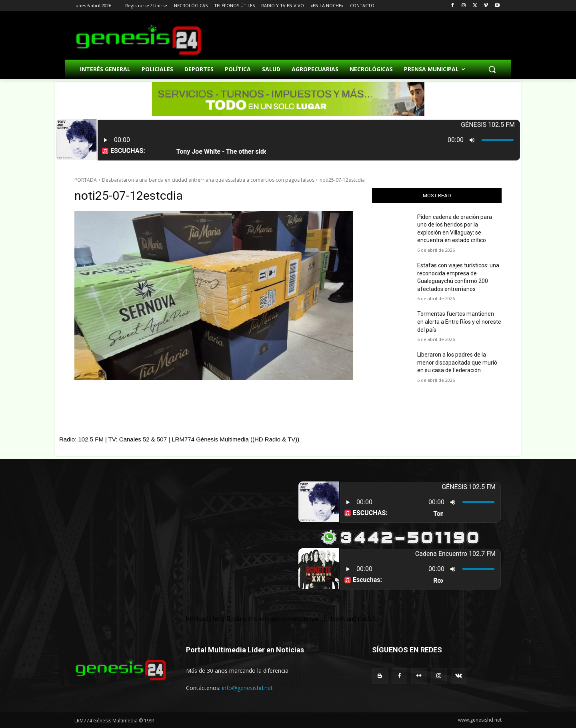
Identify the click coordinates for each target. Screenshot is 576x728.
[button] (492, 69)
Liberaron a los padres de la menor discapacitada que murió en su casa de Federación (457, 362)
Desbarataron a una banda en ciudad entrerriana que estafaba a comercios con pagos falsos (208, 180)
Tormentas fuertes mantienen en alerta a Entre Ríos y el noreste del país (459, 322)
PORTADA (86, 180)
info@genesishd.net (247, 688)
